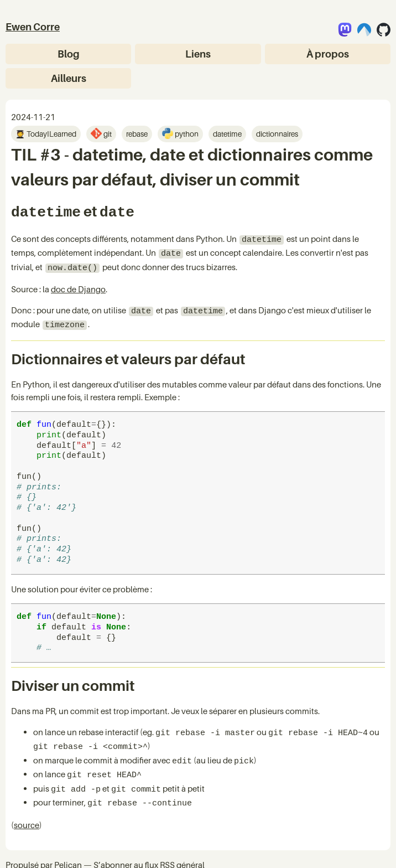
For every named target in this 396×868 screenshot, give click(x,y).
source (27, 805)
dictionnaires (277, 134)
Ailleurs (69, 78)
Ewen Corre (33, 27)
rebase (137, 134)
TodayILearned (51, 134)
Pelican (68, 845)
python (186, 134)
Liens (198, 54)
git (107, 134)
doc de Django (78, 282)
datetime (227, 134)
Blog (69, 54)
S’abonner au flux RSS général (149, 845)
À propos (328, 54)
